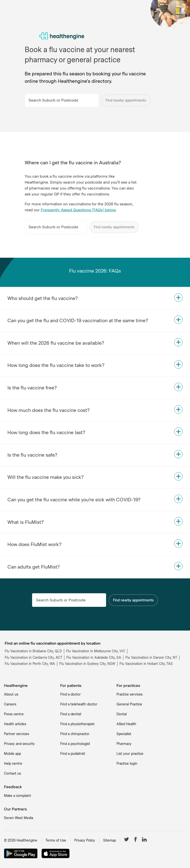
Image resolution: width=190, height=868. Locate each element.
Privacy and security (19, 744)
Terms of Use (56, 840)
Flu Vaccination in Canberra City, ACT (33, 657)
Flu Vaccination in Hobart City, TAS (146, 664)
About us (11, 694)
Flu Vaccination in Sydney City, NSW (87, 664)
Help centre (13, 763)
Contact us (12, 773)
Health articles (15, 724)
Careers (10, 704)
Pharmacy (124, 744)
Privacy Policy (85, 840)
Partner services (17, 734)
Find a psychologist (75, 744)
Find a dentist (71, 714)
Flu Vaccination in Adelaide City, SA (94, 657)
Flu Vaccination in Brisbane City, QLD (33, 651)
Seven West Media (19, 818)
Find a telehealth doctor (79, 704)
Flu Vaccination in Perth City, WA (30, 664)
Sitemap (110, 840)
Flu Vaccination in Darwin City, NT (151, 657)
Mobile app (12, 754)
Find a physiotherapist (77, 724)
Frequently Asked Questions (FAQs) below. (78, 210)
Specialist (124, 734)
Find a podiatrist (73, 754)
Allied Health (126, 724)
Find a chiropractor (75, 734)
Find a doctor (70, 694)
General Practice (129, 704)
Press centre (14, 714)
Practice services (130, 694)
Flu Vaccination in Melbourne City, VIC (96, 651)
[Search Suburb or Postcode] (62, 100)
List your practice (130, 754)
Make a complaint (18, 796)
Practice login (127, 763)
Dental (122, 714)
